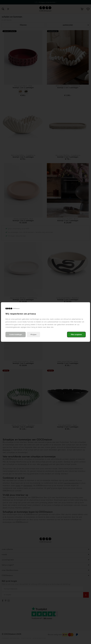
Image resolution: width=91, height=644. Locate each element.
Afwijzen (33, 335)
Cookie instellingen (16, 335)
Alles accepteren (76, 335)
